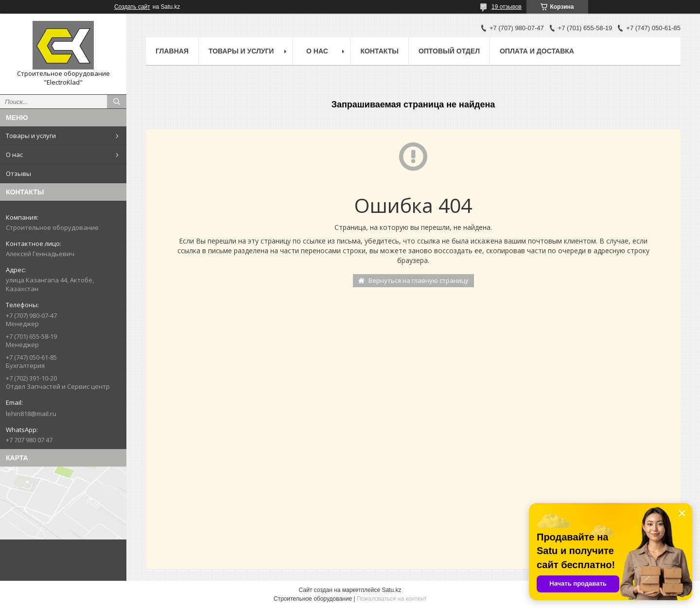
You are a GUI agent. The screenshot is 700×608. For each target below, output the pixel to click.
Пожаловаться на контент (392, 599)
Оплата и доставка (537, 51)
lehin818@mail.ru (31, 414)
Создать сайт (132, 7)
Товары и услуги (31, 136)
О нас (14, 155)
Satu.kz (391, 590)
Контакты (379, 51)
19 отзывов (507, 7)
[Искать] (117, 102)
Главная (172, 51)
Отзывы (18, 174)
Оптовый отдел (449, 51)
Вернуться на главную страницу (419, 280)
